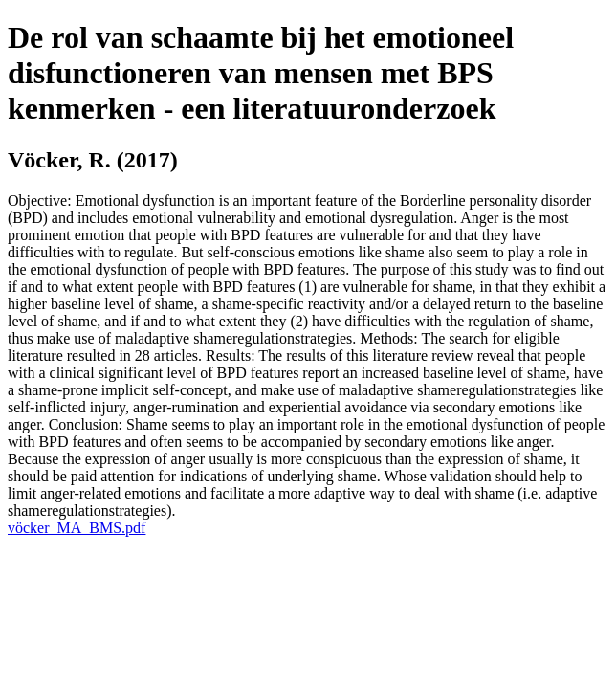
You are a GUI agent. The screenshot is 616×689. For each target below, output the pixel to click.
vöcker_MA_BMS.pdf (77, 528)
